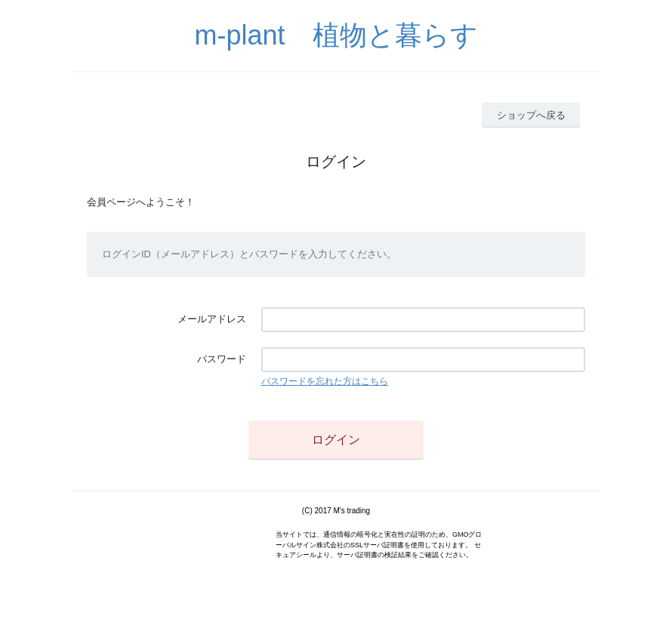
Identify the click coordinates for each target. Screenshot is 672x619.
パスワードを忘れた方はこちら (325, 381)
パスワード (222, 359)
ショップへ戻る (531, 115)
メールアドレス (212, 319)
